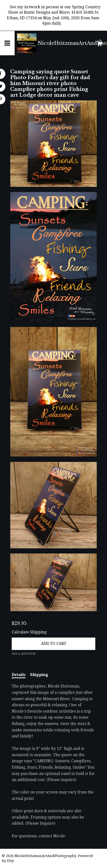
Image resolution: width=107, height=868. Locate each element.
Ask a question (24, 654)
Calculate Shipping (29, 632)
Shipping (39, 675)
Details (19, 675)
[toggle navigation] (7, 43)
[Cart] (99, 44)
